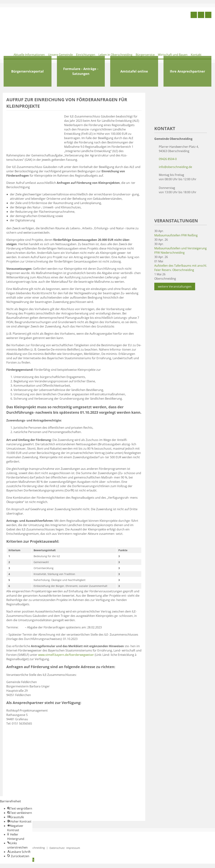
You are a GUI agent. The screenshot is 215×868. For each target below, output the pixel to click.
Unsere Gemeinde (60, 55)
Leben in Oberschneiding (115, 55)
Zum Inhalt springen (14, 866)
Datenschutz (57, 848)
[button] (20, 808)
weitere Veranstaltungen (175, 287)
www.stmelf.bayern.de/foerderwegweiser (66, 655)
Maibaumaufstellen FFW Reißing (176, 235)
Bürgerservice (145, 55)
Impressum (73, 848)
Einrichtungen (86, 55)
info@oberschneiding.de (175, 167)
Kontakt (196, 55)
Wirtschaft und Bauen (173, 55)
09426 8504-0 (168, 159)
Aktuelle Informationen (29, 55)
